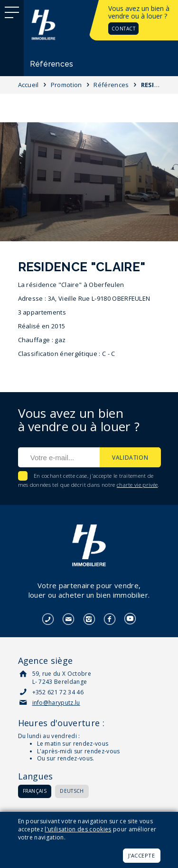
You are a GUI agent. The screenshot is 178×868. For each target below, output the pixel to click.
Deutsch (72, 791)
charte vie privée (137, 485)
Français (35, 791)
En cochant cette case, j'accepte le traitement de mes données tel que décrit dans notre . (89, 480)
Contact (124, 29)
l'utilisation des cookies (78, 829)
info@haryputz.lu (56, 703)
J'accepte (142, 855)
